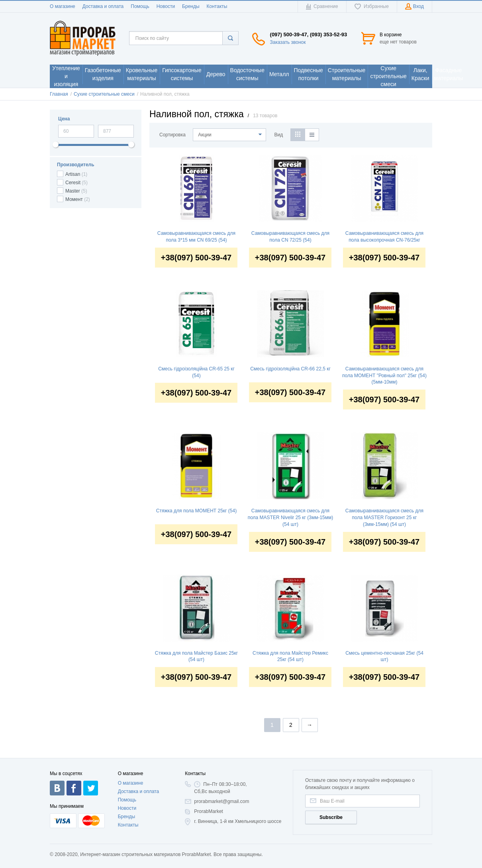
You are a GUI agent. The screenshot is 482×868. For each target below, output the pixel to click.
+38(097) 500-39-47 (196, 258)
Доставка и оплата (103, 6)
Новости (166, 6)
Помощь (140, 6)
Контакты (217, 6)
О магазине (63, 6)
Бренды (191, 6)
